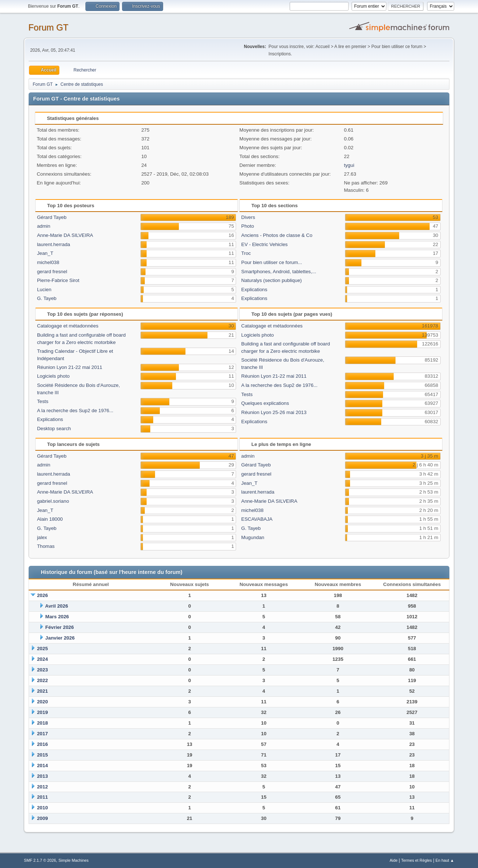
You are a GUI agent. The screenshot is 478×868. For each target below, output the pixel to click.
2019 (43, 712)
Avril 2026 (57, 606)
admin (44, 226)
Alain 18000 (50, 519)
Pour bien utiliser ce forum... (272, 262)
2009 (43, 818)
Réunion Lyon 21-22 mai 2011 (70, 367)
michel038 (48, 262)
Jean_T (45, 253)
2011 (43, 797)
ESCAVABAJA (257, 519)
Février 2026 (60, 627)
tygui (349, 165)
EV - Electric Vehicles (264, 244)
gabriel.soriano (53, 501)
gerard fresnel (52, 272)
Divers (248, 217)
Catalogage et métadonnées (68, 326)
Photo (248, 226)
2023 (43, 670)
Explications (254, 290)
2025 (43, 649)
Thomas (46, 546)
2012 (43, 787)
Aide (394, 860)
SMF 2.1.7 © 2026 (40, 860)
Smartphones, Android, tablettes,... (279, 272)
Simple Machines (74, 860)
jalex (42, 537)
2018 (43, 723)
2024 (43, 659)
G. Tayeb (47, 298)
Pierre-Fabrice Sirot (58, 280)
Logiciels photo (53, 376)
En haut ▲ (445, 860)
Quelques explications (265, 403)
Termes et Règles (416, 860)
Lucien (44, 290)
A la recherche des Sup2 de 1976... (75, 411)
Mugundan (253, 537)
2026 (43, 595)
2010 (43, 808)
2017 (43, 734)
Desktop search (54, 428)
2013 (43, 776)
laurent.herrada (54, 244)
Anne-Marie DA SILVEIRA (65, 235)
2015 (43, 755)
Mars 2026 (57, 617)
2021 (43, 691)
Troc (246, 253)
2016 (43, 744)
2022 (43, 680)
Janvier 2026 (60, 638)
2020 (43, 702)
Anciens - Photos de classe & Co (277, 235)
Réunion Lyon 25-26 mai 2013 (274, 412)
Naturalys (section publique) (271, 280)
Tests (43, 401)
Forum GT (48, 27)
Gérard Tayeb (52, 217)
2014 (43, 766)
